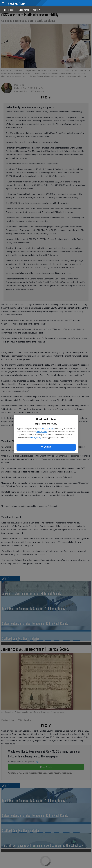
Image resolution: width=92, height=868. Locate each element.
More (37, 10)
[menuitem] (37, 10)
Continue (46, 447)
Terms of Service (48, 428)
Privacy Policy (42, 432)
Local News (9, 10)
